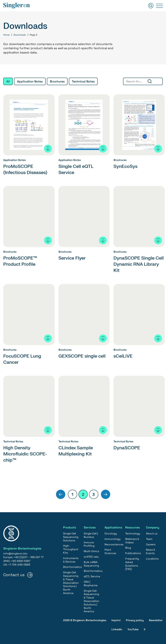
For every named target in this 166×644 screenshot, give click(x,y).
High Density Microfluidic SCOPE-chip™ (26, 454)
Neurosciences (114, 544)
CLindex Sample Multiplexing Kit (76, 450)
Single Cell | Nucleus (91, 535)
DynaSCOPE (127, 447)
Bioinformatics (72, 566)
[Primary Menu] (159, 6)
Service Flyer (73, 258)
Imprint (116, 620)
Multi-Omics (91, 551)
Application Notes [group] (30, 81)
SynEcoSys (126, 166)
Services (90, 527)
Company (153, 527)
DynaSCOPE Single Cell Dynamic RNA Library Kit (135, 264)
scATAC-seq (91, 556)
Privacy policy (135, 620)
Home (6, 35)
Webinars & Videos (132, 540)
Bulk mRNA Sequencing (91, 563)
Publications (133, 553)
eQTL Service (92, 576)
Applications (114, 527)
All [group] (8, 81)
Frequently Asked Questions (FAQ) (132, 563)
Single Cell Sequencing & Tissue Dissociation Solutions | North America (71, 582)
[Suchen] (151, 6)
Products (70, 527)
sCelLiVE (123, 356)
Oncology (111, 533)
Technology (133, 533)
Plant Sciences (110, 551)
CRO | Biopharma (91, 583)
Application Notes (14, 160)
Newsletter (156, 620)
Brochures (120, 160)
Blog (128, 547)
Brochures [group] (57, 81)
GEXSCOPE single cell (83, 356)
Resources (133, 527)
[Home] (17, 6)
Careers (151, 544)
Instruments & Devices (71, 559)
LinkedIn (117, 629)
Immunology (112, 538)
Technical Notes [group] (83, 81)
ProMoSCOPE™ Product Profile (21, 261)
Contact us (14, 574)
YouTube (133, 629)
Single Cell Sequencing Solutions (71, 536)
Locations (152, 558)
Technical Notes (13, 441)
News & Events (151, 551)
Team (149, 538)
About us (152, 533)
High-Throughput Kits (71, 549)
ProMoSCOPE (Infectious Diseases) (27, 169)
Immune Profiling (89, 544)
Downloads (20, 35)
